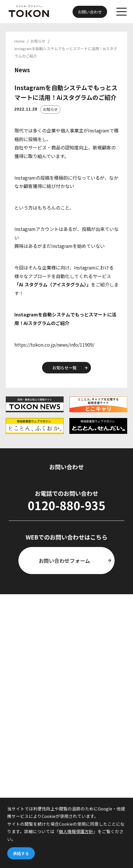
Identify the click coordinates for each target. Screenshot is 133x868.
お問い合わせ (90, 12)
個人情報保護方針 (76, 831)
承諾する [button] (21, 853)
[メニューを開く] (121, 12)
